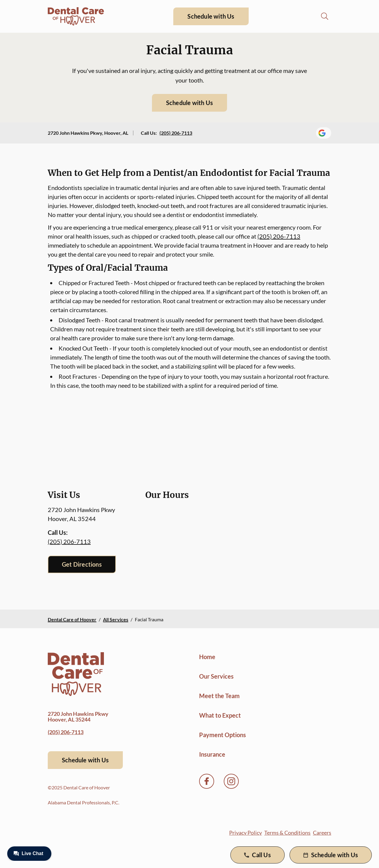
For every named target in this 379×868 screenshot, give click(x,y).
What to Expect (220, 715)
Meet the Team (219, 696)
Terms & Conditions (287, 833)
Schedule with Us (211, 16)
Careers (322, 833)
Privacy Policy (246, 833)
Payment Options (223, 735)
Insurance (212, 754)
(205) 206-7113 (176, 133)
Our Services (216, 676)
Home (207, 657)
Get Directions (82, 564)
